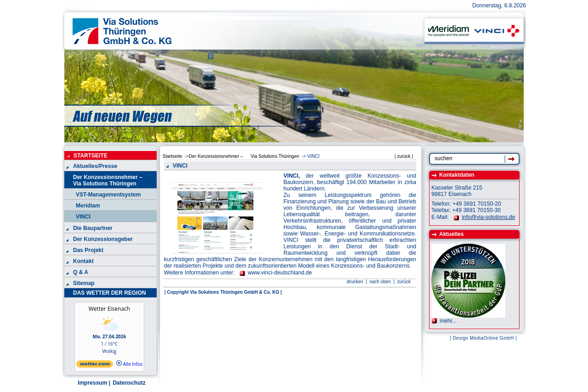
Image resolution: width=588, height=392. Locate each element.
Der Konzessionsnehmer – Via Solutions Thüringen (111, 180)
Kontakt (83, 261)
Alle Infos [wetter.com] (129, 364)
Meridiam (88, 206)
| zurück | (404, 156)
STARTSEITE (90, 156)
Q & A (81, 272)
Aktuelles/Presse (95, 166)
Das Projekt (88, 250)
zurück (404, 282)
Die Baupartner (93, 228)
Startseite (172, 156)
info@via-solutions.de (488, 217)
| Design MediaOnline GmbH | (483, 338)
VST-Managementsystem (108, 195)
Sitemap (84, 283)
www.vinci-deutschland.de (280, 273)
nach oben (379, 282)
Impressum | (93, 383)
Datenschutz (128, 383)
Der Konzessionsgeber (103, 239)
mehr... (448, 321)
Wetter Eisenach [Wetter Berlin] (109, 309)
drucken (355, 282)
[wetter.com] (95, 366)
